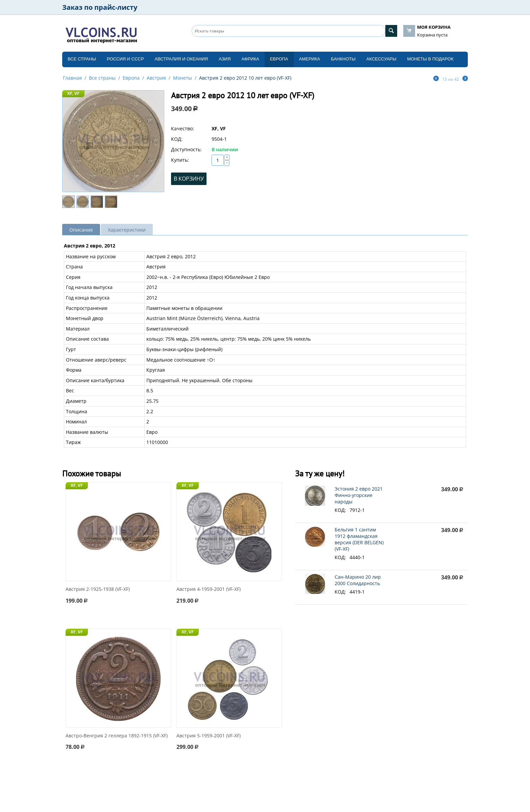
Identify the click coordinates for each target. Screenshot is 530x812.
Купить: (180, 160)
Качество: (183, 128)
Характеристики (127, 230)
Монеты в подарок (430, 59)
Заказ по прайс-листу (100, 7)
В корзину (189, 179)
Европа (279, 59)
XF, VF (73, 93)
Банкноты (343, 59)
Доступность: (186, 149)
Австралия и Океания (182, 59)
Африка (250, 59)
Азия (225, 59)
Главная (72, 78)
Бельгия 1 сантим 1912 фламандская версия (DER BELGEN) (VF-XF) (359, 539)
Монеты (183, 78)
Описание (81, 230)
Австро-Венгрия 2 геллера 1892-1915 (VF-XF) (117, 736)
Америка (310, 59)
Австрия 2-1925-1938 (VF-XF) (98, 589)
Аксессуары (381, 59)
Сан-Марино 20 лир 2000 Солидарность (358, 580)
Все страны (82, 59)
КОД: (177, 139)
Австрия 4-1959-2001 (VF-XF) (209, 589)
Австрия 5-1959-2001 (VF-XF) (209, 736)
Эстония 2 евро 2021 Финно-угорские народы (359, 495)
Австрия (156, 78)
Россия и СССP (125, 59)
